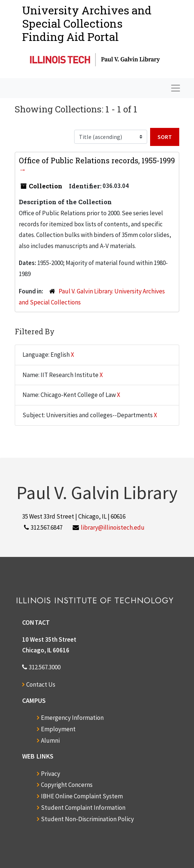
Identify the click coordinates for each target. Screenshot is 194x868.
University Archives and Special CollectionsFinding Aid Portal (87, 23)
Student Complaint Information (83, 808)
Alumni (50, 740)
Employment (58, 729)
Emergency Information (72, 718)
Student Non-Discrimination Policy (87, 819)
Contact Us (41, 684)
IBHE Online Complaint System (82, 796)
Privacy (51, 774)
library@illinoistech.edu (113, 527)
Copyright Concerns (67, 785)
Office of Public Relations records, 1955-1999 (97, 160)
